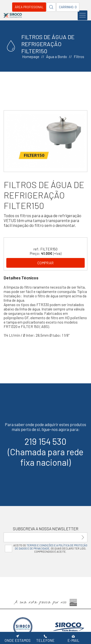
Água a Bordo (57, 57)
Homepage (31, 57)
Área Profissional (29, 7)
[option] (45, 141)
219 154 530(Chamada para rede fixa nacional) (46, 452)
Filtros (79, 57)
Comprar (45, 263)
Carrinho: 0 (68, 7)
